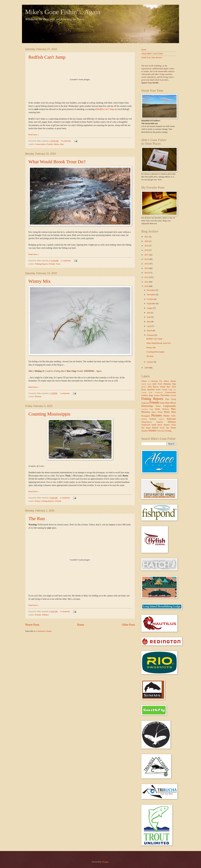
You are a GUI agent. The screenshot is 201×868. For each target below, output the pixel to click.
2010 (147, 286)
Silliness (45, 615)
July (149, 313)
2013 (147, 273)
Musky (160, 412)
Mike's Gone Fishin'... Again (63, 12)
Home (81, 625)
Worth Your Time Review (152, 58)
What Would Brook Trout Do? (57, 162)
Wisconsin (161, 431)
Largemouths (170, 406)
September (151, 304)
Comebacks (159, 392)
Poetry (167, 416)
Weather (145, 431)
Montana (146, 412)
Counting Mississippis (49, 414)
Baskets (144, 387)
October (150, 299)
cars (175, 390)
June (149, 317)
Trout (58, 264)
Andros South (146, 384)
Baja (174, 384)
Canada (164, 390)
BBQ (150, 387)
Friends (50, 144)
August (150, 308)
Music (154, 412)
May (149, 322)
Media (56, 144)
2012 (147, 277)
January (150, 362)
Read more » (34, 135)
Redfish (153, 419)
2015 (147, 264)
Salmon (161, 419)
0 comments (66, 141)
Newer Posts (32, 625)
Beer (168, 387)
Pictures (38, 396)
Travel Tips (164, 428)
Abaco (166, 381)
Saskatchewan (147, 422)
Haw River (171, 403)
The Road (146, 428)
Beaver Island (159, 387)
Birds (174, 387)
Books (158, 390)
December (151, 290)
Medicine (166, 409)
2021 (147, 237)
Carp (170, 390)
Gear (162, 403)
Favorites (165, 395)
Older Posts (128, 625)
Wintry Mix (39, 281)
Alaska (173, 381)
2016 (147, 259)
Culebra (145, 395)
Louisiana (145, 409)
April (149, 326)
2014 (147, 268)
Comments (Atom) (44, 631)
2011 (147, 282)
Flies (167, 399)
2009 (147, 368)
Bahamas (167, 384)
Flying (174, 399)
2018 (147, 250)
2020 (147, 241)
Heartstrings (147, 406)
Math (151, 409)
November (151, 295)
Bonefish (151, 390)
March (150, 331)
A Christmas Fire (155, 381)
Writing (168, 431)
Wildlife (153, 431)
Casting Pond (147, 392)
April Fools (157, 384)
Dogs (151, 395)
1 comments (65, 393)
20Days (144, 381)
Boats (144, 390)
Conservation (40, 144)
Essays (38, 501)
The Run (37, 518)
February (151, 335)
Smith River (157, 425)
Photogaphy (146, 416)
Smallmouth (146, 425)
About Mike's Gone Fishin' (152, 54)
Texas (174, 425)
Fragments (145, 403)
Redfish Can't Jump (47, 57)
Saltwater (171, 419)
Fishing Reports (41, 264)
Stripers (167, 425)
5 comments (66, 261)
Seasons (160, 422)
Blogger (105, 862)
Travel (155, 428)
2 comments (65, 498)
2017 (147, 255)
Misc (62, 144)
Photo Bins (170, 412)
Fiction (173, 395)
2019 (147, 246)
